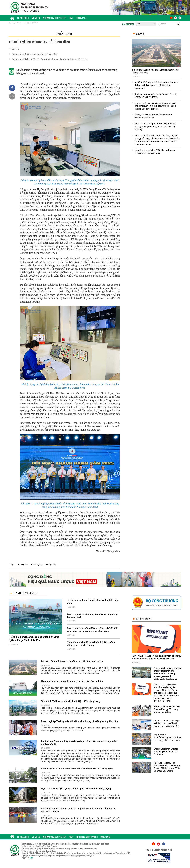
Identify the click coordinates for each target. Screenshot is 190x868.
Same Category (26, 593)
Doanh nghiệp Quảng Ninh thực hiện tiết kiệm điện (35, 54)
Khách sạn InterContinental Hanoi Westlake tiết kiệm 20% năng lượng (77, 769)
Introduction (23, 18)
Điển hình (64, 33)
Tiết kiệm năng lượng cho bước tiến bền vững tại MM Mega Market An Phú (34, 639)
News (71, 18)
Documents (81, 18)
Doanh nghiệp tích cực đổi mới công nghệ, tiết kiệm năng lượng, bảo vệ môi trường (50, 59)
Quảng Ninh (23, 564)
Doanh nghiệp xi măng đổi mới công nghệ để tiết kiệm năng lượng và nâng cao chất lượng (92, 630)
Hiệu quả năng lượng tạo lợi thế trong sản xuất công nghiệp (72, 681)
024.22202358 (128, 24)
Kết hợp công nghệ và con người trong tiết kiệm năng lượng (72, 661)
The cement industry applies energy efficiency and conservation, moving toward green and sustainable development (156, 106)
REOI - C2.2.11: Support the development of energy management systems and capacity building (155, 127)
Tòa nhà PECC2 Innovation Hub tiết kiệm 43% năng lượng (71, 701)
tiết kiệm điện (51, 564)
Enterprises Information (87, 837)
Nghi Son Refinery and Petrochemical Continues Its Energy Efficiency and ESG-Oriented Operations (157, 85)
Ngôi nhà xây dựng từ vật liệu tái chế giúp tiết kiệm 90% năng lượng (76, 789)
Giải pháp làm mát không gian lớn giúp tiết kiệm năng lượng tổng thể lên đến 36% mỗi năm (79, 810)
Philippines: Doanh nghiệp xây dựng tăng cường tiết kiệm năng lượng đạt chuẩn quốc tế (79, 743)
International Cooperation (54, 18)
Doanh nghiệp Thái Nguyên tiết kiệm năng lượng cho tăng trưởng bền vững (80, 721)
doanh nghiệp (37, 564)
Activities (36, 18)
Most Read (144, 619)
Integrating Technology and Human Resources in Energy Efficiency (155, 71)
